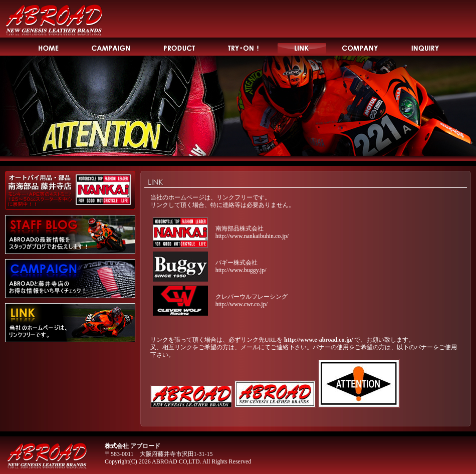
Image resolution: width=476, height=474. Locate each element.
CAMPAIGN (111, 47)
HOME (48, 47)
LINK (302, 47)
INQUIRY (426, 47)
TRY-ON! (244, 47)
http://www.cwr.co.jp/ (242, 304)
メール (250, 347)
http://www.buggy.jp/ (241, 270)
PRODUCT (180, 47)
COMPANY (361, 47)
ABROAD (54, 19)
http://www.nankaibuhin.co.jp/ (252, 236)
